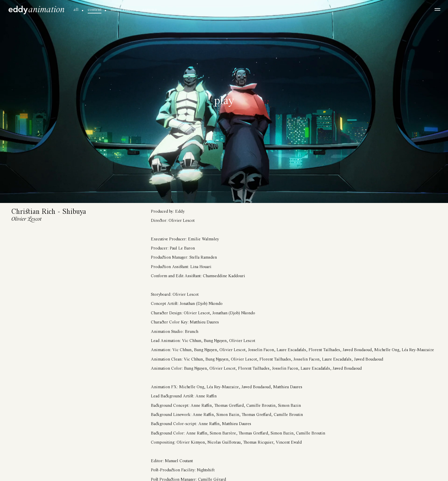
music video (122, 10)
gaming (149, 10)
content (95, 10)
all (76, 10)
